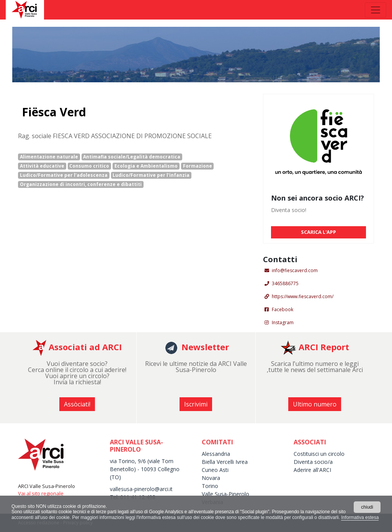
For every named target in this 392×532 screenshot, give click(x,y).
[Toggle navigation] (376, 10)
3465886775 (285, 283)
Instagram (283, 322)
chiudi (367, 507)
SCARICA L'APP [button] (318, 232)
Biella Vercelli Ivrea (225, 462)
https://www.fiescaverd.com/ (303, 296)
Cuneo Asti (215, 470)
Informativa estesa (360, 517)
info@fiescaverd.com (295, 270)
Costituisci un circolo (319, 454)
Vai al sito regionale (41, 493)
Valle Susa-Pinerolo (225, 494)
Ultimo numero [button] (315, 404)
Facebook (283, 309)
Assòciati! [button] (77, 404)
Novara (211, 478)
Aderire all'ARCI (312, 470)
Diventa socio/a (313, 462)
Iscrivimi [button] (196, 404)
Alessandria (216, 454)
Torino (210, 486)
